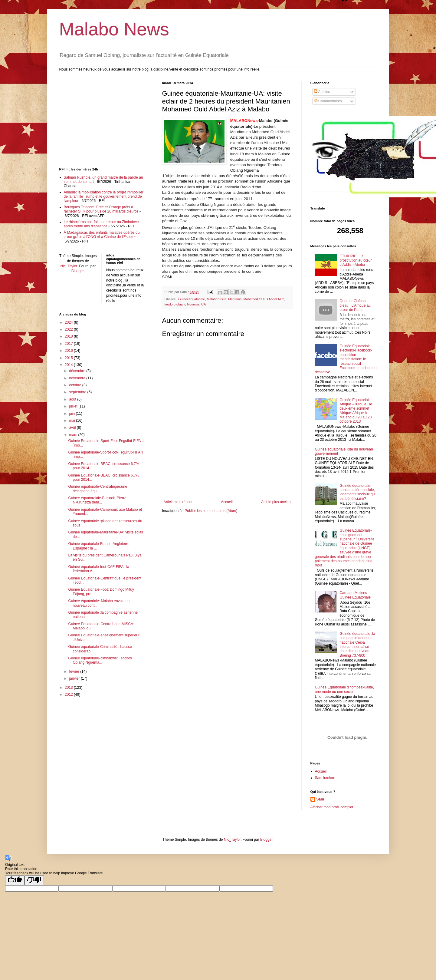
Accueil (227, 502)
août (73, 399)
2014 (69, 365)
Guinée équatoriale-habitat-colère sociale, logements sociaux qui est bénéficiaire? (357, 492)
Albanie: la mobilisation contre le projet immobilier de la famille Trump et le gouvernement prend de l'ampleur (104, 197)
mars (74, 435)
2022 (69, 329)
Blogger (78, 271)
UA (203, 304)
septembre (78, 392)
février (75, 671)
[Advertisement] (227, 483)
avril (73, 427)
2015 (69, 358)
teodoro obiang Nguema (182, 304)
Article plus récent (178, 502)
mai (72, 421)
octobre (75, 385)
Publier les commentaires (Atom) (211, 511)
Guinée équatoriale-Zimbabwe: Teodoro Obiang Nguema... (100, 660)
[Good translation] (15, 880)
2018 (69, 336)
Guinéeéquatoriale (192, 299)
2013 (69, 688)
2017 (69, 344)
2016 (69, 351)
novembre (78, 378)
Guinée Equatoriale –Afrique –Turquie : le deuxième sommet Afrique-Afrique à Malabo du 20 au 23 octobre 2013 (357, 411)
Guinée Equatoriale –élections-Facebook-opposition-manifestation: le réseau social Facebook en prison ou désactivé (346, 359)
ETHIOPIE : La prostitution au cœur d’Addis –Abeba (356, 261)
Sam (320, 799)
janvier (75, 678)
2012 (69, 695)
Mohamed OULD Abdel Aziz (264, 299)
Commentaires (328, 101)
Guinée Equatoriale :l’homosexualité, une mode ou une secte (344, 689)
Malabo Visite (216, 299)
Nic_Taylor (69, 266)
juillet (74, 406)
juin (72, 414)
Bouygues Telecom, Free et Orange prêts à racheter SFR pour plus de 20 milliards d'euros (101, 209)
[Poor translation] (34, 880)
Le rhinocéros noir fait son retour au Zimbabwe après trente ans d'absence (101, 224)
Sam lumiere (325, 778)
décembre (78, 371)
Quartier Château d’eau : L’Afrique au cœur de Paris (355, 305)
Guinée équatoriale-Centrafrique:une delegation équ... (98, 489)
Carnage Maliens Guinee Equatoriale (355, 595)
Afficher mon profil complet (332, 807)
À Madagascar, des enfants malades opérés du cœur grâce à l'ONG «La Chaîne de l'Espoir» (102, 235)
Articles (322, 92)
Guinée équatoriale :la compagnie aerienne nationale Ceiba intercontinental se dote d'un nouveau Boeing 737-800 (357, 645)
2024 (69, 322)
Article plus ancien (276, 502)
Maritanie (235, 299)
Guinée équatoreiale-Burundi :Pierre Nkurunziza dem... (97, 500)
